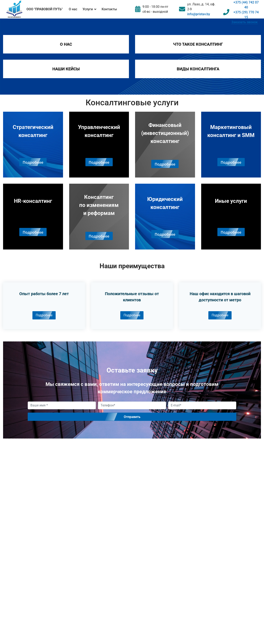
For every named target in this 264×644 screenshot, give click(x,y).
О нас (73, 9)
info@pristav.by (199, 14)
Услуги (88, 9)
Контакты (109, 9)
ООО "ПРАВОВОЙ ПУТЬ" (45, 9)
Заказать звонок (244, 22)
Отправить (132, 417)
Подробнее (44, 315)
